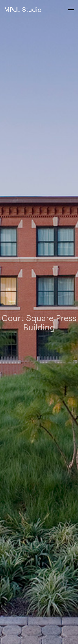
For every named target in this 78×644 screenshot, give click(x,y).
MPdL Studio (23, 10)
